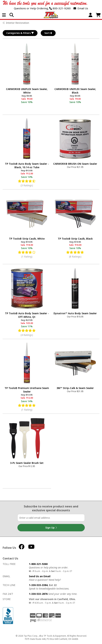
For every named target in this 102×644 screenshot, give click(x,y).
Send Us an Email (40, 576)
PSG (41, 620)
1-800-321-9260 (38, 564)
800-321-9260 (60, 8)
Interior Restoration (18, 23)
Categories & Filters (20, 33)
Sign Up (51, 528)
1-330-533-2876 (38, 594)
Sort (48, 33)
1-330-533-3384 (38, 585)
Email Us (81, 8)
